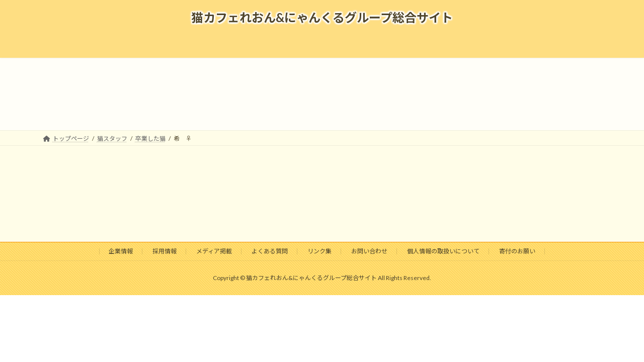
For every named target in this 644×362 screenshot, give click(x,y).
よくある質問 (270, 251)
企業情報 (121, 251)
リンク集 (319, 251)
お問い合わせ (369, 251)
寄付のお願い (517, 251)
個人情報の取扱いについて (443, 251)
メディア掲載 (214, 251)
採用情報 (165, 251)
